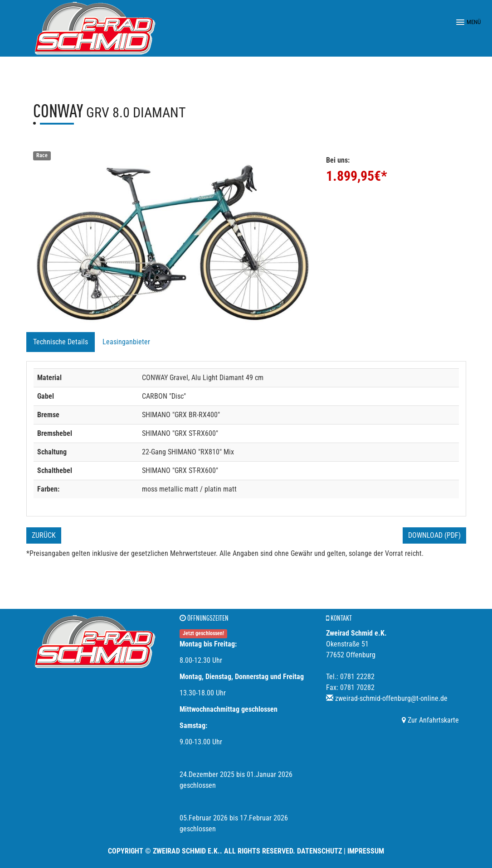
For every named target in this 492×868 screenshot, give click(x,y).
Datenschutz (319, 851)
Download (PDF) (434, 535)
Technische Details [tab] (61, 342)
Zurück (44, 535)
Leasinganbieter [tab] (126, 342)
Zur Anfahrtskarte (430, 720)
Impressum (366, 851)
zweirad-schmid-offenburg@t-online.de (391, 698)
